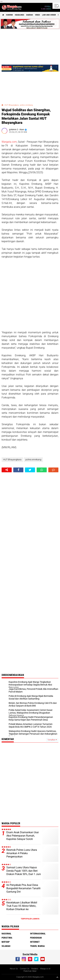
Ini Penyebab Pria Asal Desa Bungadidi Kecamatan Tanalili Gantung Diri (23, 888)
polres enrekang (26, 105)
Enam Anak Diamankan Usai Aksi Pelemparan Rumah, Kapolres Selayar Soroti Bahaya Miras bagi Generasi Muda (23, 839)
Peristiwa (7, 938)
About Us (14, 969)
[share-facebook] (18, 470)
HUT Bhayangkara (12, 105)
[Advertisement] (30, 295)
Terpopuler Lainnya (30, 919)
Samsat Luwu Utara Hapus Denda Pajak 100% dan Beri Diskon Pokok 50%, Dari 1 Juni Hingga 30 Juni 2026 (24, 872)
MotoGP (6, 942)
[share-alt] (7, 470)
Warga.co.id (45, 969)
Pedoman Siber (30, 971)
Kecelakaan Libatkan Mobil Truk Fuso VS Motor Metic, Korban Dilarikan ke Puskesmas (22, 907)
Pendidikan (36, 938)
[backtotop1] (57, 977)
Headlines (20, 15)
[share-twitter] (30, 470)
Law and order (49, 15)
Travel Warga (37, 946)
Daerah (30, 15)
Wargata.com (9, 142)
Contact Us (25, 969)
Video (38, 15)
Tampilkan (52, 740)
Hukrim (9, 15)
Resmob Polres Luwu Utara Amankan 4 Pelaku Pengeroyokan (22, 853)
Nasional (6, 934)
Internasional (38, 934)
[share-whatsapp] (42, 470)
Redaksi (35, 969)
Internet (35, 942)
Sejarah (6, 946)
